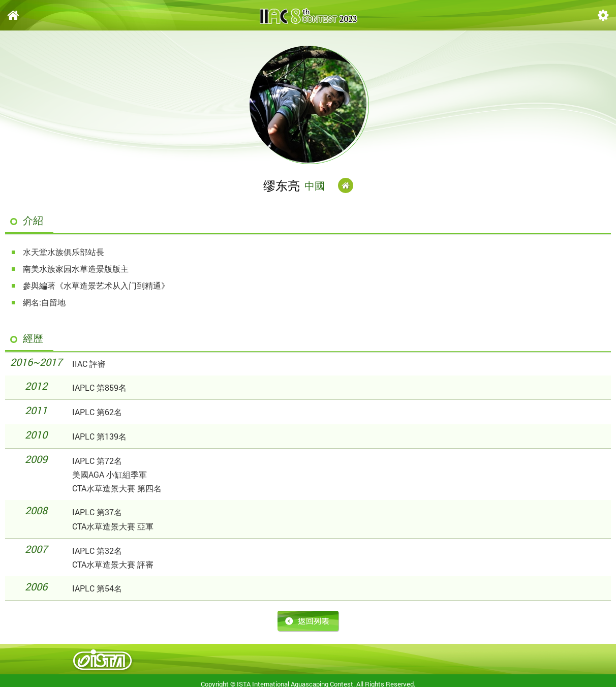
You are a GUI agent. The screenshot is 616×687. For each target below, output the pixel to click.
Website (346, 185)
